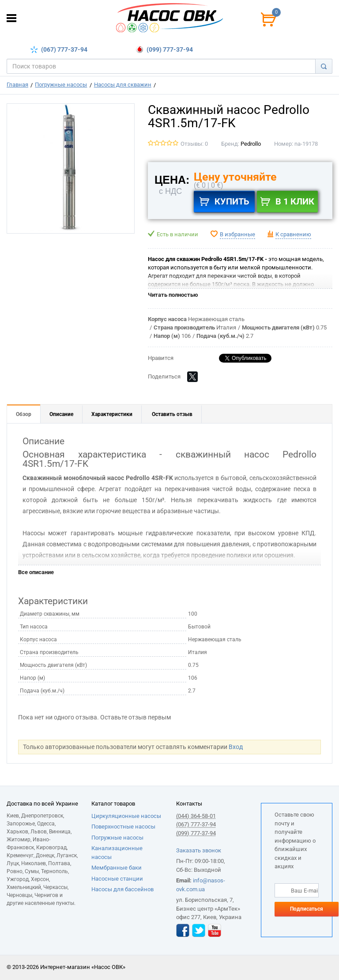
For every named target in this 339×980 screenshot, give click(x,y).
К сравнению (293, 234)
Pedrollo (251, 144)
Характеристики (112, 414)
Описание (61, 414)
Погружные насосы (61, 85)
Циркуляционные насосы (126, 816)
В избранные (237, 234)
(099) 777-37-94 (169, 49)
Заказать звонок (199, 850)
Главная (17, 85)
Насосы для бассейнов (122, 889)
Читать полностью (173, 295)
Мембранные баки (117, 868)
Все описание (36, 572)
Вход (236, 747)
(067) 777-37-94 (64, 49)
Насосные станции (117, 879)
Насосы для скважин (123, 85)
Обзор (24, 414)
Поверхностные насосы (123, 827)
